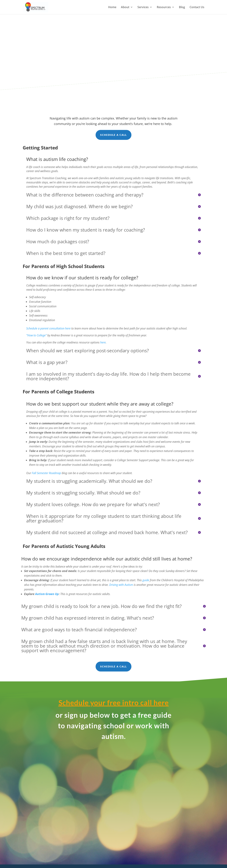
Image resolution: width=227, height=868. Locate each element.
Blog (182, 7)
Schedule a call (113, 135)
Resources (164, 7)
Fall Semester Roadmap (46, 473)
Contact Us (197, 7)
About (125, 7)
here (103, 342)
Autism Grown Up (47, 594)
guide (146, 580)
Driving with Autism (121, 585)
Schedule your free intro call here (114, 703)
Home (112, 7)
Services (143, 7)
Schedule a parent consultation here (48, 328)
